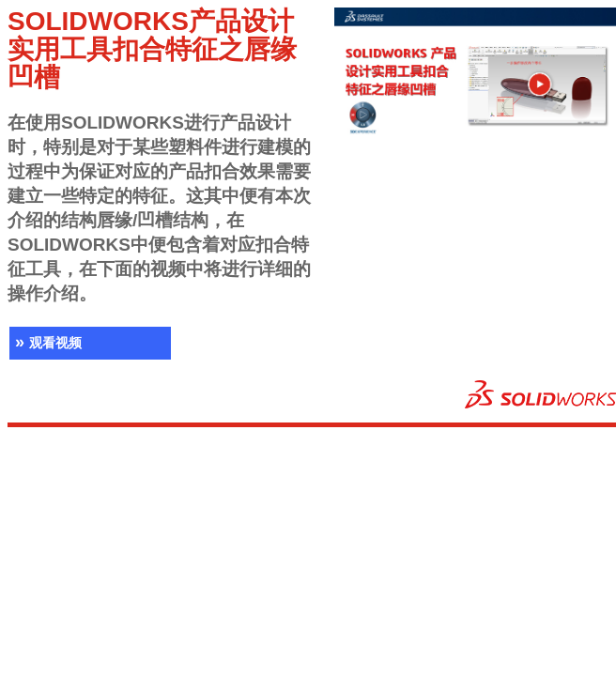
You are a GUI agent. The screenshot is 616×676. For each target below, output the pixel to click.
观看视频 (46, 343)
